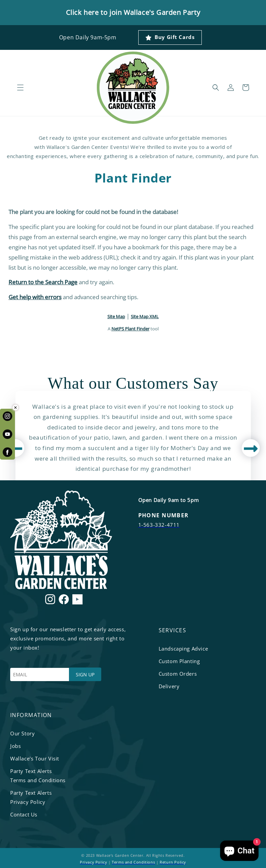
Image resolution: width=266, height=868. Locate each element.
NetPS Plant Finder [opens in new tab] (130, 329)
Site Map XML (145, 316)
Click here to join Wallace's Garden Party (133, 12)
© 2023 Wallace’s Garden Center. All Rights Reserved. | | (133, 859)
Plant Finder (133, 178)
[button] (20, 88)
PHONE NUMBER (164, 515)
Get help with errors (35, 297)
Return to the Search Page (43, 282)
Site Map (116, 316)
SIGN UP (85, 674)
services (173, 630)
